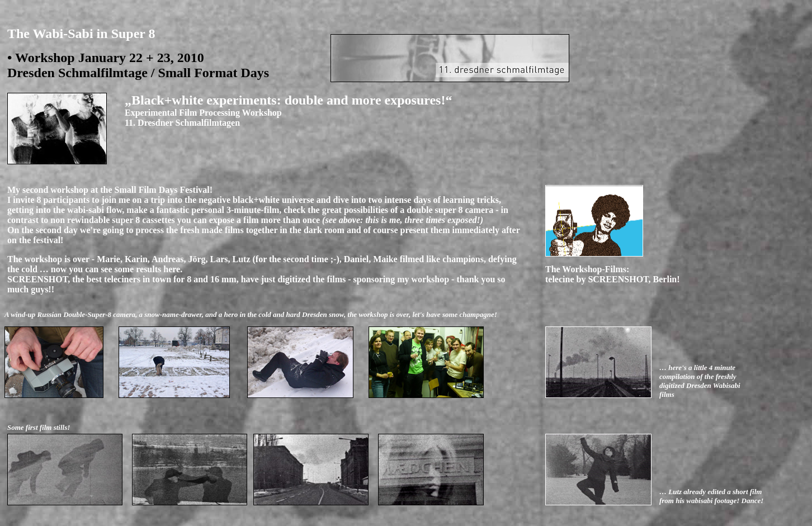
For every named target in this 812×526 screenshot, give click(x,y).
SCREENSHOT (618, 279)
